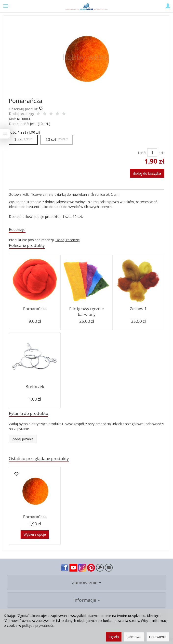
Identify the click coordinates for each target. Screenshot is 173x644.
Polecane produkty (27, 245)
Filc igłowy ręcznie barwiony (86, 311)
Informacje (87, 600)
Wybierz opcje (35, 534)
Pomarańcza (35, 309)
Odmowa (134, 637)
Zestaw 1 (138, 309)
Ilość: (142, 153)
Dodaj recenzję (68, 240)
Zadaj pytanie (23, 439)
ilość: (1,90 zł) (24, 132)
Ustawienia (158, 637)
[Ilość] (152, 153)
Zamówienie (86, 582)
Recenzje (17, 229)
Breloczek (35, 386)
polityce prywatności (38, 625)
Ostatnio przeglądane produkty (39, 458)
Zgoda (114, 637)
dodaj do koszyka (147, 173)
